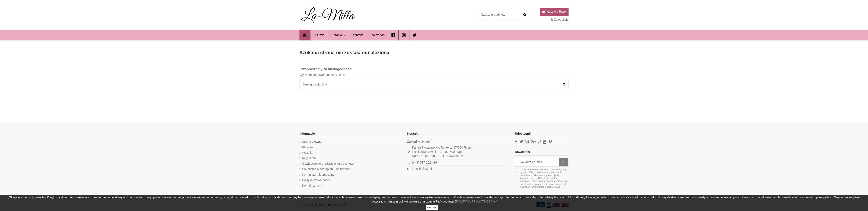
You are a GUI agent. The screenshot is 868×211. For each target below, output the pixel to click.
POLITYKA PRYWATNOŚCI (475, 201)
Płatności (308, 147)
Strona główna (312, 142)
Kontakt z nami (312, 186)
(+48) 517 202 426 (425, 162)
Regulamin (309, 158)
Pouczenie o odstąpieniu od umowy (326, 169)
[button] (377, 35)
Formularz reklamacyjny (318, 175)
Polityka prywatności (316, 180)
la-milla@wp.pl (422, 169)
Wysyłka (308, 153)
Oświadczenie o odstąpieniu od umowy (328, 164)
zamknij (432, 207)
